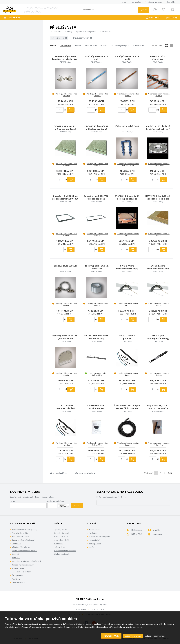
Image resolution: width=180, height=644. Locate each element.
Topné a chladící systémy (86, 31)
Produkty (15, 18)
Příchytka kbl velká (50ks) (127, 126)
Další (170, 473)
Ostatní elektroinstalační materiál (24, 551)
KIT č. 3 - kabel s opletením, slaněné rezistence (65, 409)
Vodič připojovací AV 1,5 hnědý (127, 58)
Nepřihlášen (155, 17)
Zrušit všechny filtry (82, 38)
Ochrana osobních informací (65, 551)
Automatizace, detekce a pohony (24, 529)
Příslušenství (105, 31)
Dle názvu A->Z (91, 46)
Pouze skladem (59, 38)
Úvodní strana (56, 31)
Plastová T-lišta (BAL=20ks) (158, 58)
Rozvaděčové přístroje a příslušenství (26, 561)
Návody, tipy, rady (155, 2)
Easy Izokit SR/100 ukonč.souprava (96, 407)
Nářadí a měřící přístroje (21, 547)
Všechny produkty (85, 473)
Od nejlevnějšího (122, 46)
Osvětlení (15, 554)
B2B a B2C (137, 534)
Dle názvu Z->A (106, 46)
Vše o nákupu (137, 2)
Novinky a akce (95, 544)
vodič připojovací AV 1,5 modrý (96, 58)
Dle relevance (66, 46)
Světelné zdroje (18, 568)
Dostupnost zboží (61, 536)
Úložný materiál (18, 575)
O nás (124, 2)
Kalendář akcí (94, 540)
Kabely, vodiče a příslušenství (23, 540)
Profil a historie (95, 529)
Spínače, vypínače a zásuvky (23, 565)
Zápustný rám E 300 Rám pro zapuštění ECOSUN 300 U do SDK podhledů (65, 199)
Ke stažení (93, 533)
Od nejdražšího (138, 46)
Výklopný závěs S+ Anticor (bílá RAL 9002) (65, 337)
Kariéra (92, 547)
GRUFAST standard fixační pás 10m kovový (96, 337)
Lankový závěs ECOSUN (65, 266)
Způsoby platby (60, 529)
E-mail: (13, 501)
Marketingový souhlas (63, 554)
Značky (157, 530)
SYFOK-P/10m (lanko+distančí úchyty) (127, 267)
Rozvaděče (16, 558)
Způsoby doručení (61, 533)
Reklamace (59, 544)
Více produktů (58, 473)
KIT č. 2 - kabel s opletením (127, 337)
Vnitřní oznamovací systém (99, 536)
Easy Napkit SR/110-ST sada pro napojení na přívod (158, 409)
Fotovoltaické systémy (20, 533)
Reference (137, 530)
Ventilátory (16, 579)
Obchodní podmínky (62, 540)
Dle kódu (78, 46)
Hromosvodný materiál (20, 536)
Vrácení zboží (60, 547)
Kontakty (171, 2)
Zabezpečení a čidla (20, 582)
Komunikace (17, 544)
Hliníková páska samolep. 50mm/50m (96, 267)
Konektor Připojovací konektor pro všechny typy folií (65, 59)
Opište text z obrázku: (56, 501)
